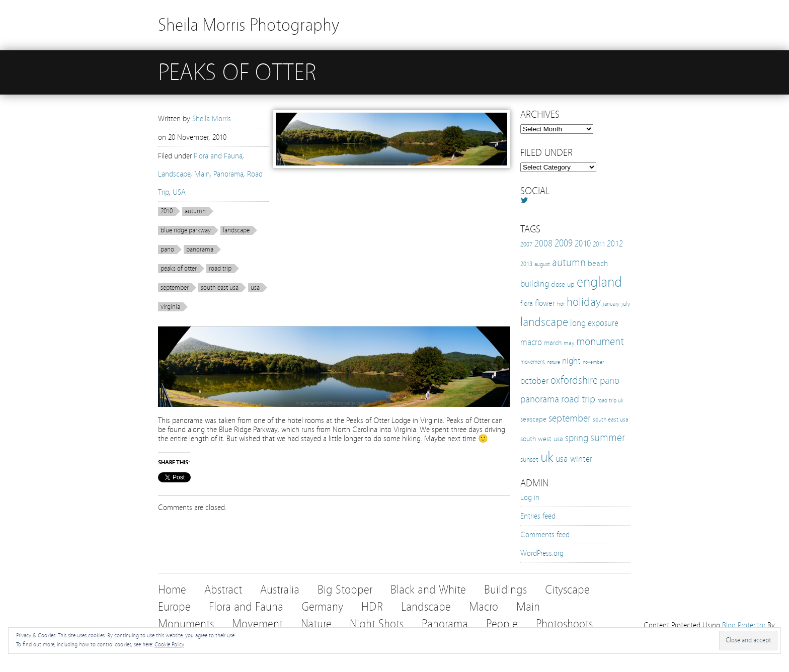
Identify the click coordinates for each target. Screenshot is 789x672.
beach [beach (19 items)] (598, 263)
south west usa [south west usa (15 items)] (542, 439)
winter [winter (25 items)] (581, 459)
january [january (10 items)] (611, 304)
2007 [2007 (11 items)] (526, 244)
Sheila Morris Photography (249, 25)
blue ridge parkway (186, 230)
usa (255, 288)
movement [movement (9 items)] (533, 362)
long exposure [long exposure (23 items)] (594, 323)
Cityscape (567, 590)
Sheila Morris (212, 119)
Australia (280, 590)
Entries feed (538, 516)
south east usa (220, 288)
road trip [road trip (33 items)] (578, 399)
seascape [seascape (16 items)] (533, 419)
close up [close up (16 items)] (563, 284)
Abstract (223, 590)
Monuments (186, 624)
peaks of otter (179, 269)
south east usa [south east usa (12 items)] (611, 419)
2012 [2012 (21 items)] (615, 244)
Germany (322, 607)
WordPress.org (542, 553)
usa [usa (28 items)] (562, 459)
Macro (484, 607)
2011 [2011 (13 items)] (599, 244)
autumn (195, 211)
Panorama (228, 174)
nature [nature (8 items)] (554, 362)
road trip (220, 269)
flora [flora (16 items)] (527, 303)
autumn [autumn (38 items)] (569, 263)
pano (167, 249)
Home (172, 590)
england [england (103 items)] (599, 282)
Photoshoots (564, 624)
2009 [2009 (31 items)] (564, 243)
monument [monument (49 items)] (600, 341)
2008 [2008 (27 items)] (543, 243)
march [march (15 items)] (553, 343)
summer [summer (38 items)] (608, 438)
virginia (170, 307)
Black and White (428, 590)
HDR (372, 607)
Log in (530, 497)
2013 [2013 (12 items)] (526, 264)
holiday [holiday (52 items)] (584, 302)
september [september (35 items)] (570, 418)
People (502, 624)
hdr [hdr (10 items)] (561, 304)
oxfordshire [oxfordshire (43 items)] (574, 380)
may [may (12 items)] (569, 343)
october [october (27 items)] (534, 381)
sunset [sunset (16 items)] (529, 459)
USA (179, 192)
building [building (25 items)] (535, 284)
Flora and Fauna (218, 156)
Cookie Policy (169, 644)
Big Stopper (345, 590)
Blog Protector (744, 625)
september (175, 288)
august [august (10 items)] (542, 264)
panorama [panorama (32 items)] (540, 399)
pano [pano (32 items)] (610, 381)
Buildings (505, 590)
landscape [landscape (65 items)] (544, 322)
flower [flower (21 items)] (545, 303)
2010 (167, 211)
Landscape (174, 174)
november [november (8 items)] (593, 362)
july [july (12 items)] (626, 304)
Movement (257, 624)
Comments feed (545, 535)
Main (202, 174)
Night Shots (377, 624)
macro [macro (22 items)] (531, 342)
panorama (200, 249)
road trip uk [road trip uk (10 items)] (610, 400)
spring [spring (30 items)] (577, 438)
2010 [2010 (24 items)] (583, 244)
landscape (236, 230)
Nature (316, 624)
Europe (174, 607)
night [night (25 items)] (571, 361)
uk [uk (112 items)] (547, 457)
